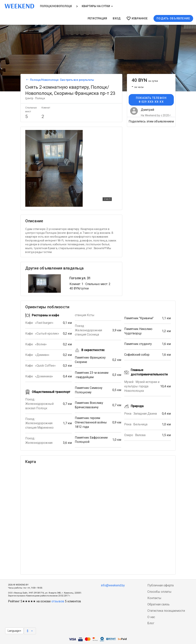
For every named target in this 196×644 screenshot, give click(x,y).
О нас (151, 617)
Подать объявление (173, 18)
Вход (117, 18)
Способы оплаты (159, 592)
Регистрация (97, 18)
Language (14, 631)
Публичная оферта (160, 585)
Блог (151, 623)
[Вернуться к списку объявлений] (27, 80)
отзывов (58, 601)
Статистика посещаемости (166, 611)
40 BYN (145, 80)
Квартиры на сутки (97, 6)
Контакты (154, 598)
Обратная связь (158, 604)
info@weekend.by (113, 585)
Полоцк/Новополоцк (56, 6)
